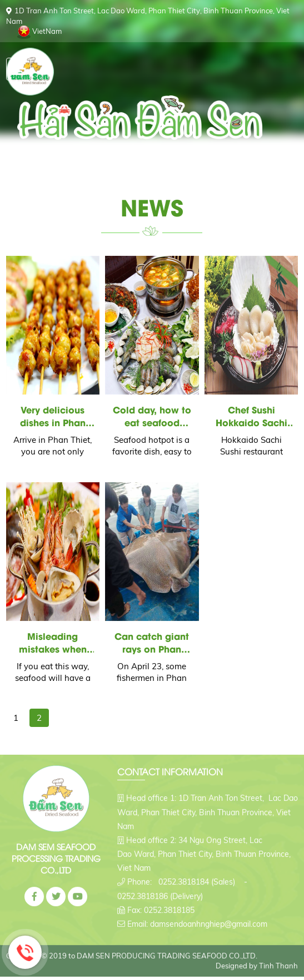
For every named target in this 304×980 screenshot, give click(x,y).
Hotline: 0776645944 (25, 952)
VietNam (47, 31)
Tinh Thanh (278, 963)
